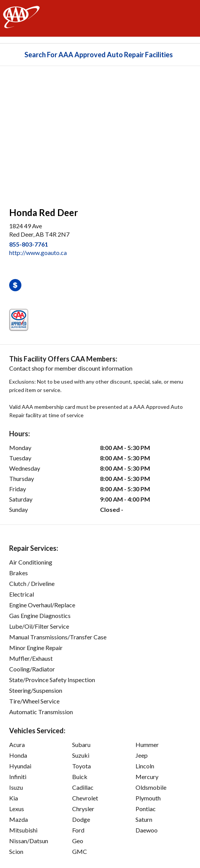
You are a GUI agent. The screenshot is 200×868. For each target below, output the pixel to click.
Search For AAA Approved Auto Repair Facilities (99, 55)
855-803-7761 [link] (29, 244)
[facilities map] (100, 132)
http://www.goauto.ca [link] (38, 252)
